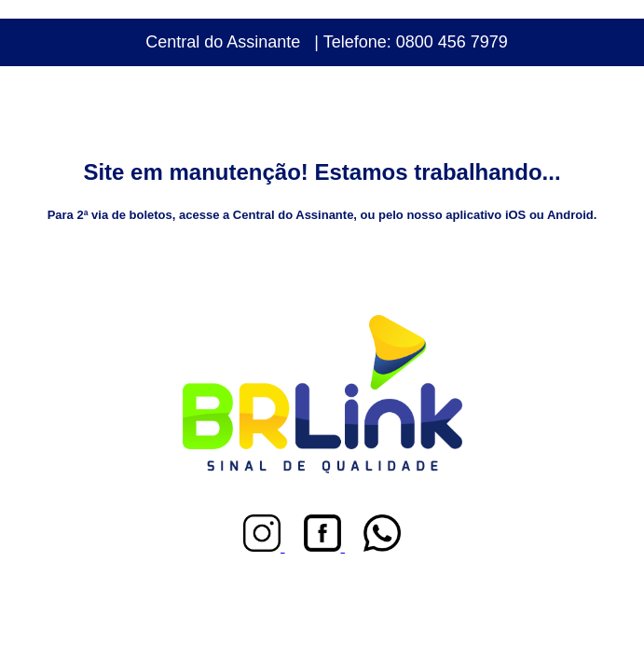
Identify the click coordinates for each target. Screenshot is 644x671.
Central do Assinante (223, 42)
